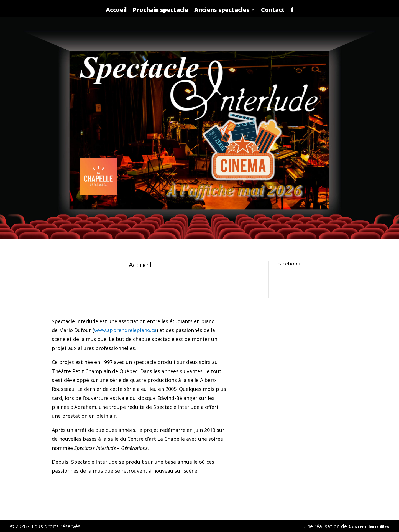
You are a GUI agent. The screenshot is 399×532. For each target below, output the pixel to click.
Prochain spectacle (160, 10)
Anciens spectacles (222, 10)
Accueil (116, 10)
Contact (273, 10)
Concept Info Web (369, 526)
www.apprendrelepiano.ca (125, 330)
